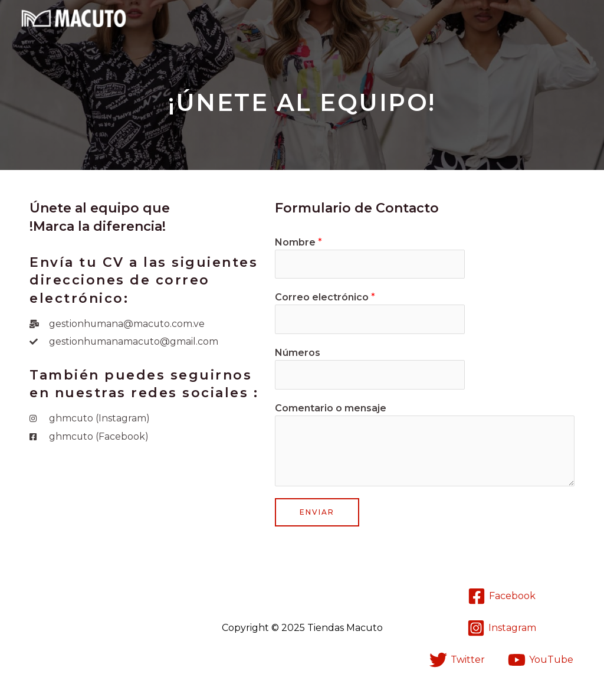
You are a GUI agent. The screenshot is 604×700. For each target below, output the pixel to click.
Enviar (317, 513)
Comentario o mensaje (331, 409)
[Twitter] (457, 660)
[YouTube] (541, 660)
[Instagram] (502, 629)
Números (298, 353)
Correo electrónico (325, 298)
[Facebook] (502, 597)
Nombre (298, 242)
